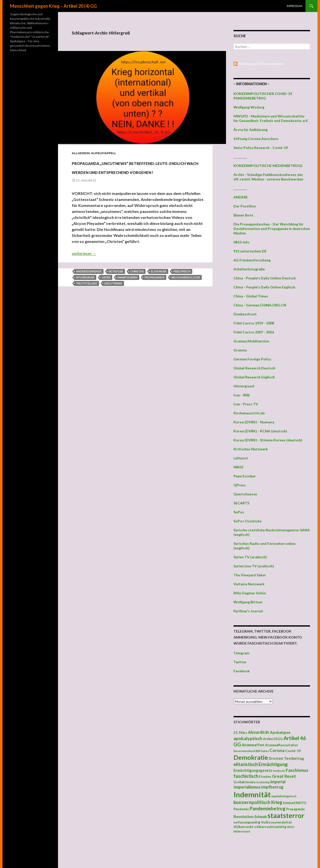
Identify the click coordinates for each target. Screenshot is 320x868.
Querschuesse (245, 494)
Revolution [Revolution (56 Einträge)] (243, 816)
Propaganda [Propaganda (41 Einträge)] (295, 809)
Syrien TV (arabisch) (250, 557)
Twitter (240, 662)
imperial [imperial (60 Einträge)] (278, 782)
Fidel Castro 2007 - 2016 (254, 332)
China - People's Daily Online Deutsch (265, 278)
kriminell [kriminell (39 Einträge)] (289, 803)
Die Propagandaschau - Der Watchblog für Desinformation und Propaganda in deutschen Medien (272, 229)
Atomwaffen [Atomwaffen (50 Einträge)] (253, 745)
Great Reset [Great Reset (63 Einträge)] (284, 776)
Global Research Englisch (254, 377)
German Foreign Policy (252, 359)
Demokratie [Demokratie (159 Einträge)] (251, 757)
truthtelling (87, 301)
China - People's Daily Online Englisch (264, 287)
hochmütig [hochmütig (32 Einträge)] (263, 782)
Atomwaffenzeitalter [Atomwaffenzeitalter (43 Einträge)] (282, 745)
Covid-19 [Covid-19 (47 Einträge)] (293, 751)
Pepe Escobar (245, 476)
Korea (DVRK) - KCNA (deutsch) (260, 431)
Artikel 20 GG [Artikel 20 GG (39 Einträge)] (273, 739)
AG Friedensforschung (252, 260)
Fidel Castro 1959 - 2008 (254, 323)
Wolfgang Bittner (248, 602)
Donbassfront (245, 314)
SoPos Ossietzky (247, 521)
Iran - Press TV (246, 404)
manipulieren (127, 295)
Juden (106, 295)
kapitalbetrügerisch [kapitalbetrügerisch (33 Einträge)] (284, 796)
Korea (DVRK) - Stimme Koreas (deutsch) (268, 440)
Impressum (294, 6)
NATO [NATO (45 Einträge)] (301, 803)
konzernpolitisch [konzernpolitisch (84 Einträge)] (252, 802)
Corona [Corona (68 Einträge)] (277, 750)
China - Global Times (251, 296)
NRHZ (238, 467)
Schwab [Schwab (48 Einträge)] (260, 817)
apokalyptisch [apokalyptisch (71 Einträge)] (248, 738)
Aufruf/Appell (103, 153)
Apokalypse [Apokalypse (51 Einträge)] (280, 732)
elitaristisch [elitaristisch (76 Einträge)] (246, 764)
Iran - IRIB (241, 395)
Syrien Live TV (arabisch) (254, 566)
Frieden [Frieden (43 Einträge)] (265, 777)
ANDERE (241, 197)
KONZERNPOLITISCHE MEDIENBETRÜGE (268, 166)
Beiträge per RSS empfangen (261, 64)
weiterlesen (84, 271)
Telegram (241, 653)
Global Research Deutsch (254, 368)
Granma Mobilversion (251, 341)
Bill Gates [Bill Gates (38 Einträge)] (262, 751)
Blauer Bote (243, 215)
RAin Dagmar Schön (250, 593)
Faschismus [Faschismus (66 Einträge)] (297, 770)
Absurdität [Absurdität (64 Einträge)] (259, 732)
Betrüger (116, 289)
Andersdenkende (89, 289)
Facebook (242, 671)
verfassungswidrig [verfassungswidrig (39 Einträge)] (247, 822)
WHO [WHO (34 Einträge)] (291, 827)
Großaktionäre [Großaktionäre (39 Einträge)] (245, 782)
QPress (240, 485)
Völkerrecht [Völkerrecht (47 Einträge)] (243, 827)
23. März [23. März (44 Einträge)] (240, 733)
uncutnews (113, 301)
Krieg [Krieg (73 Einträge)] (277, 802)
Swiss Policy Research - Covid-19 (261, 148)
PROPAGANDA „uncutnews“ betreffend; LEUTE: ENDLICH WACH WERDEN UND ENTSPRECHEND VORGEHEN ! (130, 175)
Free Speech (182, 289)
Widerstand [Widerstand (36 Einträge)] (242, 831)
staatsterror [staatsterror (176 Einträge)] (286, 816)
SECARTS (241, 503)
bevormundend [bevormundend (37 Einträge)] (244, 751)
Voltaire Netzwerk (249, 584)
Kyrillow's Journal (248, 611)
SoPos (239, 512)
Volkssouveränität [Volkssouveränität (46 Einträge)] (276, 822)
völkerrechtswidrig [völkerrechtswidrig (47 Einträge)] (270, 827)
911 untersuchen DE (250, 251)
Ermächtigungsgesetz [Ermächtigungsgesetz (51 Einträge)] (253, 770)
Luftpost (241, 458)
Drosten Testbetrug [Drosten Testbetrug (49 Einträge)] (286, 758)
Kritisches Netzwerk (251, 449)
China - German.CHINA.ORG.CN (260, 305)
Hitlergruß (85, 295)
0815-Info (241, 242)
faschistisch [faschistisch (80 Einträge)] (246, 776)
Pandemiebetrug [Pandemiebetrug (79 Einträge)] (268, 809)
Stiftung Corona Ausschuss (256, 139)
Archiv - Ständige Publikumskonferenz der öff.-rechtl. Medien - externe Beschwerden (268, 177)
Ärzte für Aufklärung (250, 130)
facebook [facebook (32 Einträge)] (279, 771)
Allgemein (81, 153)
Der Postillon (245, 206)
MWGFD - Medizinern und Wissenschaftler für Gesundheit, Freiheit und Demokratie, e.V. (271, 118)
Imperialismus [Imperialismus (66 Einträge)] (247, 787)
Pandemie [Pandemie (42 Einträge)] (241, 809)
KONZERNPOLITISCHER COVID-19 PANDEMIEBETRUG (263, 96)
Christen (137, 289)
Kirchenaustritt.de (249, 413)
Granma (240, 350)
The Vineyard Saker (250, 575)
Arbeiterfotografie (249, 269)
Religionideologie (186, 295)
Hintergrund (244, 386)
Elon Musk (159, 289)
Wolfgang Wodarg (249, 107)
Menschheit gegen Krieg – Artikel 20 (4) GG (53, 6)
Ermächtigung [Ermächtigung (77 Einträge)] (273, 764)
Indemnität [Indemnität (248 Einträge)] (252, 794)
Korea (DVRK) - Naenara (254, 422)
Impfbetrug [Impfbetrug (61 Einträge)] (272, 787)
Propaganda (154, 295)
